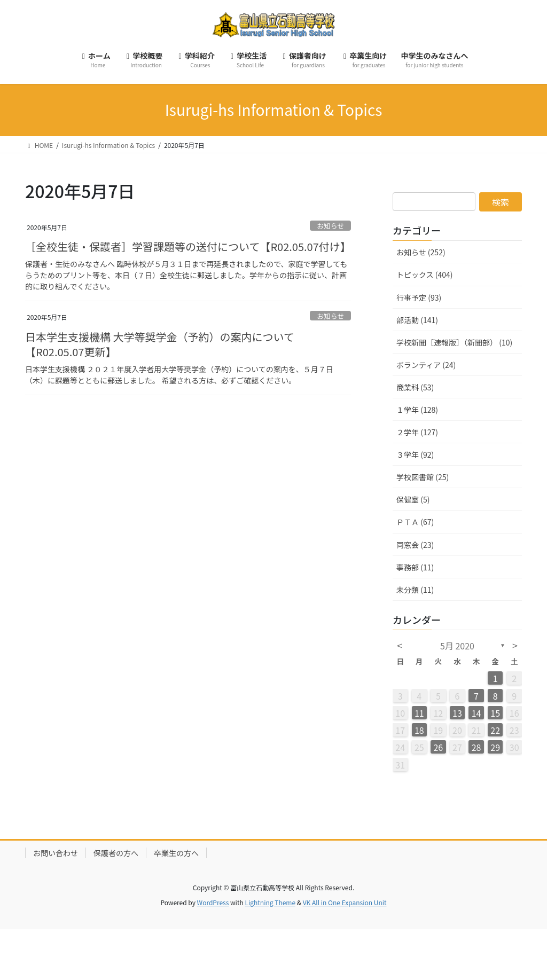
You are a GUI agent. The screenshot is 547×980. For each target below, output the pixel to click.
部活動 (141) (417, 320)
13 (457, 713)
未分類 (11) (415, 590)
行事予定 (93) (419, 297)
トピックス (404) (425, 275)
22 (495, 730)
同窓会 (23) (415, 545)
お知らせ (330, 226)
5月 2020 (457, 646)
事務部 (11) (415, 567)
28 (476, 747)
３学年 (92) (415, 454)
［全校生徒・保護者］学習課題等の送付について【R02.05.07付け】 (188, 246)
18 (419, 730)
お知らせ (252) (421, 252)
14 (476, 713)
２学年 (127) (417, 432)
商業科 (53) (415, 387)
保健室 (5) (413, 499)
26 (438, 747)
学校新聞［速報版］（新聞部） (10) (454, 342)
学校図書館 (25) (423, 477)
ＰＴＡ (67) (415, 522)
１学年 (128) (417, 410)
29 (495, 747)
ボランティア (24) (426, 365)
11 (419, 713)
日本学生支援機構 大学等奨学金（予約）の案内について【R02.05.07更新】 (160, 344)
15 (495, 713)
